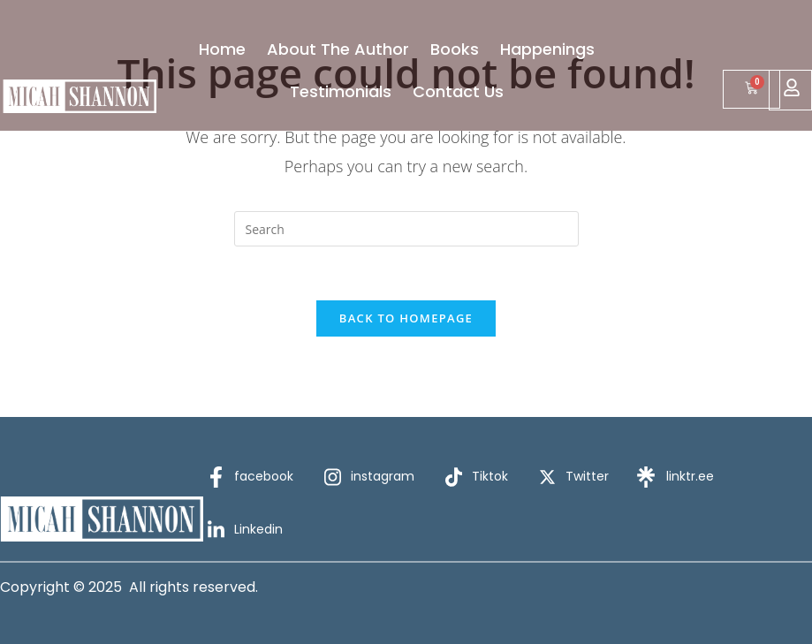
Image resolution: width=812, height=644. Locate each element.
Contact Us (458, 91)
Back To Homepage (406, 318)
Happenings (547, 49)
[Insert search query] (406, 229)
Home (222, 49)
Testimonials (341, 91)
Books (455, 49)
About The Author (338, 49)
